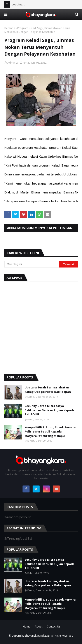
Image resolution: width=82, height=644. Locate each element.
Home (27, 627)
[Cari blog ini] (32, 264)
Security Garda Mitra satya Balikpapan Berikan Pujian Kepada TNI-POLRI (50, 410)
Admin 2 (13, 63)
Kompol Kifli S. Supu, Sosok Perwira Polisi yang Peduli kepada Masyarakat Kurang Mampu (50, 432)
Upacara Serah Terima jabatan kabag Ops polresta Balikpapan (48, 390)
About (39, 627)
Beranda (10, 28)
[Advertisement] (41, 326)
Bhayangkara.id (34, 636)
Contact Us (54, 627)
